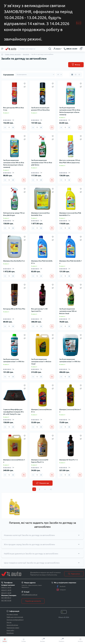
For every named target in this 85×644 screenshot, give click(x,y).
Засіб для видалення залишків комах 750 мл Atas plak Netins (42, 163)
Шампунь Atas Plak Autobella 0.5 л (42, 262)
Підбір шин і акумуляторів (15, 617)
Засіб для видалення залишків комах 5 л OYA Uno (70, 360)
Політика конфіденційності (15, 620)
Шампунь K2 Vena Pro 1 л (69, 460)
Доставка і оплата (12, 614)
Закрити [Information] (79, 23)
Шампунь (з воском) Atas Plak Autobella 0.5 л (70, 214)
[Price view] (79, 75)
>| (51, 489)
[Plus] (13, 127)
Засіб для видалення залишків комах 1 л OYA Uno (14, 360)
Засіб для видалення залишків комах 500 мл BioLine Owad (68, 311)
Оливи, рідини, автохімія (13, 54)
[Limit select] (59, 75)
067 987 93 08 (6, 600)
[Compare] (25, 87)
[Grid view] (72, 75)
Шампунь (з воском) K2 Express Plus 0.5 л (40, 461)
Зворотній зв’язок (12, 625)
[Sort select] (35, 75)
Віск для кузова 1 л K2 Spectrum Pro (39, 310)
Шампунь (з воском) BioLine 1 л (70, 411)
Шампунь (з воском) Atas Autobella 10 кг (40, 214)
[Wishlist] (25, 83)
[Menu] (2, 49)
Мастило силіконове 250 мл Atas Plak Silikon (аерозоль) (70, 161)
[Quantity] (9, 127)
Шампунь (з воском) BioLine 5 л (14, 461)
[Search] (50, 49)
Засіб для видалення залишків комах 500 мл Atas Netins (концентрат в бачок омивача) (14, 164)
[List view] (76, 75)
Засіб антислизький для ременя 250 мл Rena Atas (40, 109)
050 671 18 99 (6, 590)
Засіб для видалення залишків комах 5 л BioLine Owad (41, 362)
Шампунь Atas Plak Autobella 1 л (71, 262)
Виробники (10, 633)
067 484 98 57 (6, 598)
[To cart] (24, 127)
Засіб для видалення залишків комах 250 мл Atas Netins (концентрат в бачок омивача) (70, 111)
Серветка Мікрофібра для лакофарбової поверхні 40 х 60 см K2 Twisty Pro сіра (13, 412)
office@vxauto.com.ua (29, 595)
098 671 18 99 (6, 587)
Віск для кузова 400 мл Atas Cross (14, 109)
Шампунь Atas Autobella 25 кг (14, 261)
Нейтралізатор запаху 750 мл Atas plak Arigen (14, 214)
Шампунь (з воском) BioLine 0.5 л (41, 411)
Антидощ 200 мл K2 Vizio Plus (14, 309)
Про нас (9, 622)
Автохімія (26, 54)
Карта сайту (10, 630)
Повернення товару (13, 628)
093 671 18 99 (6, 593)
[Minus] (5, 127)
